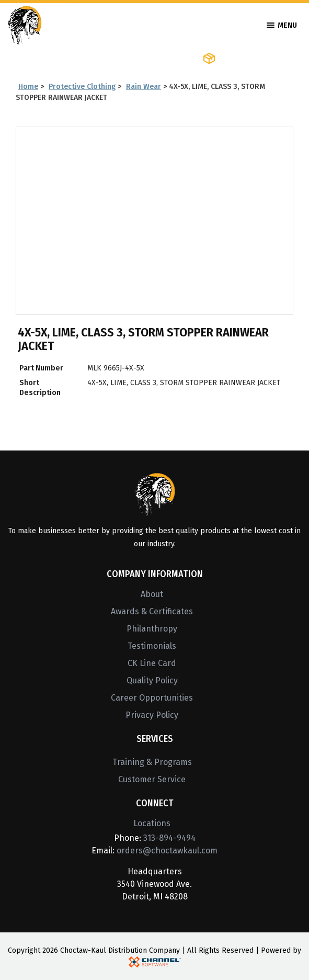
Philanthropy (152, 629)
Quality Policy (152, 680)
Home (28, 87)
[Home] (25, 24)
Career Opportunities (152, 698)
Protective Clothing (82, 87)
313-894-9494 (169, 838)
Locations (152, 823)
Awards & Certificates (152, 611)
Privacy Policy (152, 715)
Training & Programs (152, 762)
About (152, 594)
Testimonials (152, 646)
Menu (282, 25)
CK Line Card (152, 663)
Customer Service (152, 779)
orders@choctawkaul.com (167, 851)
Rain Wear (144, 87)
